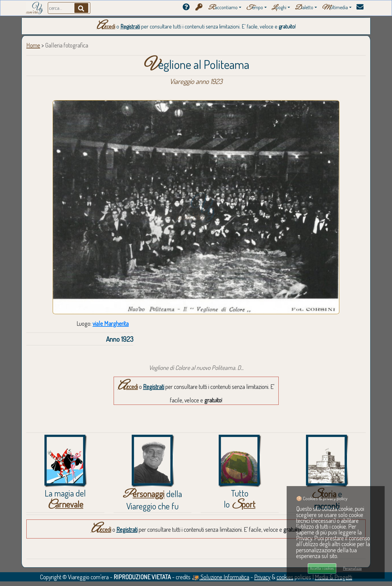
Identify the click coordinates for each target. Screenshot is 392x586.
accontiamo (223, 8)
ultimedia (335, 8)
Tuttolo (240, 499)
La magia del (65, 499)
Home (33, 45)
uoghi (279, 8)
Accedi (106, 26)
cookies (285, 577)
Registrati (130, 26)
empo (255, 8)
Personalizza (352, 568)
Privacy (262, 577)
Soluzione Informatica (221, 577)
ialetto (304, 8)
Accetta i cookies (322, 568)
